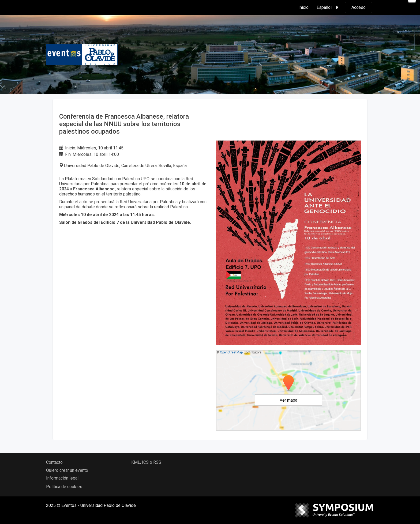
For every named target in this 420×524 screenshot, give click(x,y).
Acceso (359, 7)
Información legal (62, 478)
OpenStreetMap (231, 352)
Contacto (54, 462)
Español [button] (328, 7)
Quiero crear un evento (67, 470)
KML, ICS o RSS (146, 462)
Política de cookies (64, 487)
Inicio (303, 7)
